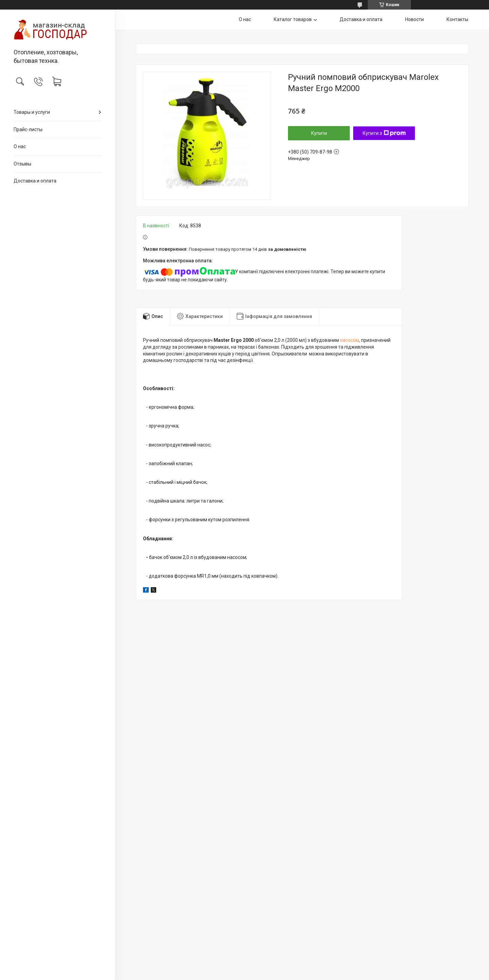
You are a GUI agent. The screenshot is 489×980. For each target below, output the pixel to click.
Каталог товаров (293, 19)
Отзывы (22, 164)
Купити (319, 133)
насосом (349, 340)
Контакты (457, 19)
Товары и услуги (32, 112)
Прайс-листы (28, 129)
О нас (20, 146)
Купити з (384, 133)
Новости (414, 19)
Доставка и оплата (35, 181)
